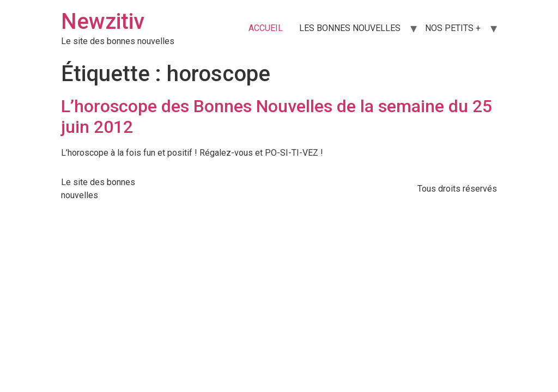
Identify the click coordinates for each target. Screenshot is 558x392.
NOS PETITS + (453, 28)
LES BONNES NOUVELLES (350, 28)
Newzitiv (103, 22)
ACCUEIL (266, 28)
